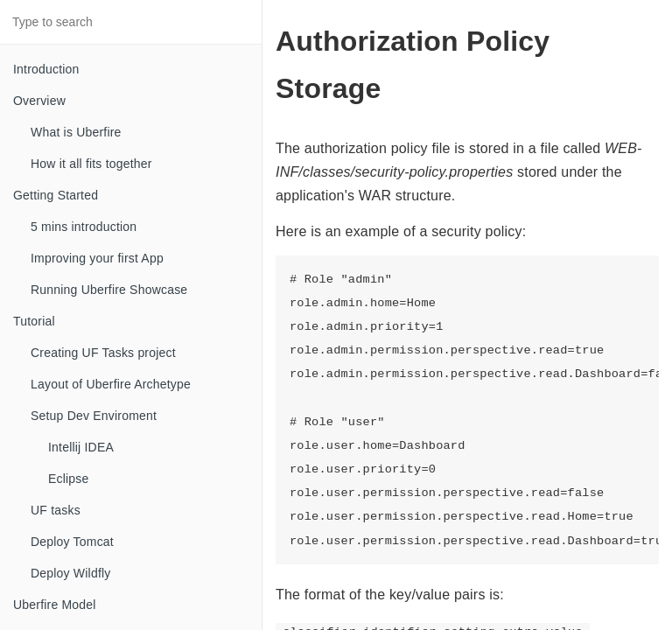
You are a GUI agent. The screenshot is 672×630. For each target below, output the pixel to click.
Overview (39, 101)
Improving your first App (97, 258)
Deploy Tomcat (72, 542)
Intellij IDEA (81, 447)
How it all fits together (91, 164)
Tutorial (34, 321)
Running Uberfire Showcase (109, 290)
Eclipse (69, 479)
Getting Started (56, 195)
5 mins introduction (84, 227)
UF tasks (56, 510)
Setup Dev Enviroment (94, 416)
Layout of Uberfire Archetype (111, 384)
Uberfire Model (55, 605)
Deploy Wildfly (71, 573)
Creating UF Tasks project (103, 353)
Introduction (46, 69)
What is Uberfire (76, 132)
